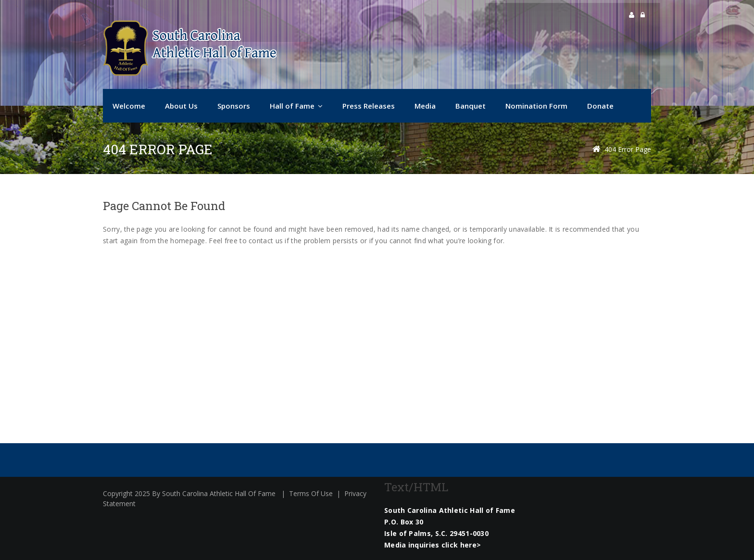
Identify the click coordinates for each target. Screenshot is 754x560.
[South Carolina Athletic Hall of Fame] (190, 48)
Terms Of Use (311, 493)
